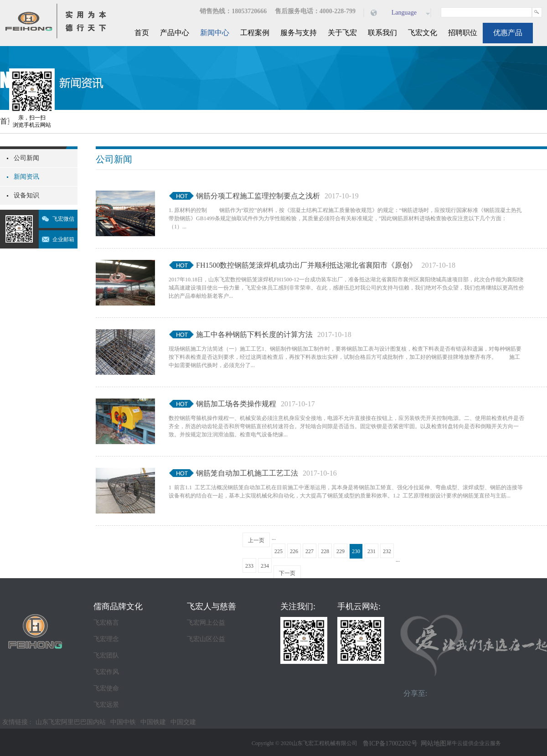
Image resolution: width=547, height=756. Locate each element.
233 (249, 566)
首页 (142, 33)
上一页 (256, 540)
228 (325, 551)
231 (372, 551)
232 (387, 551)
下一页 (287, 573)
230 (356, 551)
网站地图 (432, 743)
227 (310, 551)
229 (341, 551)
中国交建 (183, 722)
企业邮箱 (63, 239)
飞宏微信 (63, 219)
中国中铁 (123, 722)
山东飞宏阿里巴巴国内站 (71, 722)
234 (265, 566)
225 (279, 551)
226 (294, 551)
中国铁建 (153, 722)
